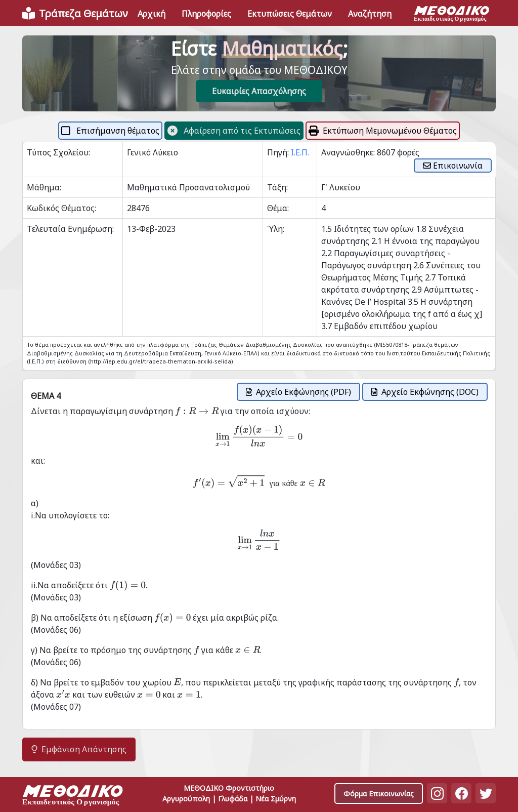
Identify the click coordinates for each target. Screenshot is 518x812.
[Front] (75, 14)
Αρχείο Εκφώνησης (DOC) (425, 392)
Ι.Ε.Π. (300, 152)
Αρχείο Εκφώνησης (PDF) (298, 392)
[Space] (73, 797)
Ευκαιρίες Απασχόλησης (259, 91)
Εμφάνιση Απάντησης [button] (79, 749)
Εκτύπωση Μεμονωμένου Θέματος (383, 131)
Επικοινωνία (453, 166)
